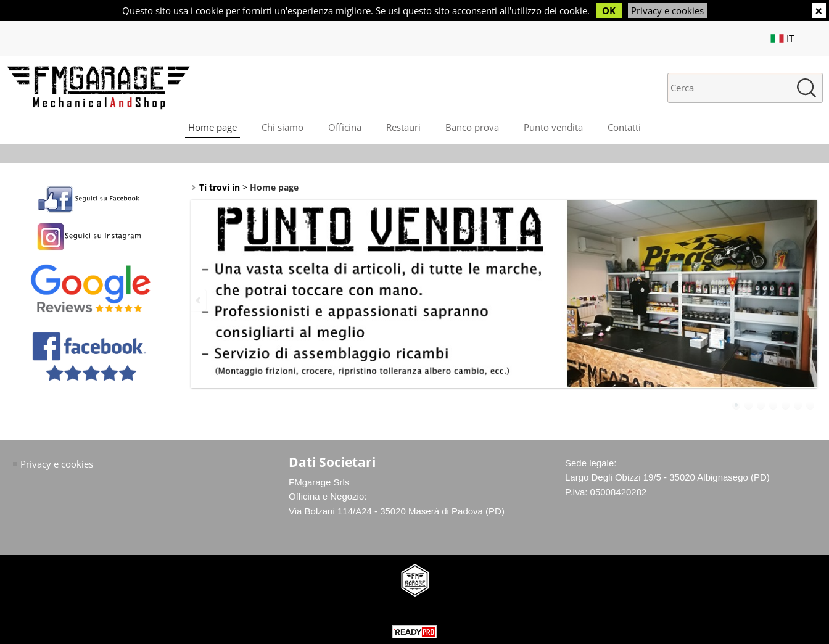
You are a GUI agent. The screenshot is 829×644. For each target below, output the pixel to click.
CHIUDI (819, 10)
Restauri (403, 127)
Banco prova (472, 127)
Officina (345, 127)
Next (809, 300)
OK (609, 10)
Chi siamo (283, 127)
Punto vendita (553, 127)
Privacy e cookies (667, 10)
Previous (199, 300)
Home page (212, 127)
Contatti (624, 127)
